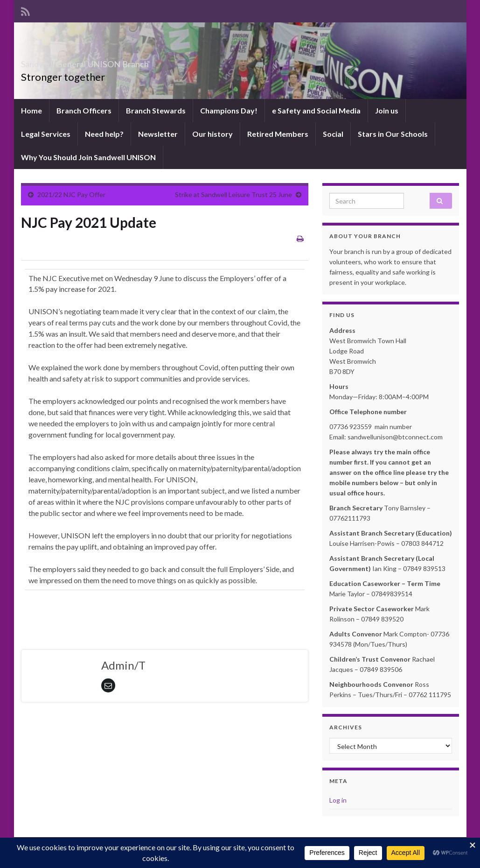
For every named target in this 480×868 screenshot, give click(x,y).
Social (333, 134)
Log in (338, 800)
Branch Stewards (156, 110)
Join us (387, 110)
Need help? (104, 134)
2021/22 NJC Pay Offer (71, 194)
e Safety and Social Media (316, 110)
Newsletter (158, 134)
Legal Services (46, 134)
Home (31, 110)
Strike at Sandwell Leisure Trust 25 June (233, 194)
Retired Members (278, 134)
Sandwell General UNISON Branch (126, 61)
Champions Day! (229, 110)
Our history (212, 134)
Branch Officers (84, 110)
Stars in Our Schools (393, 134)
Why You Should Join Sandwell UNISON (88, 157)
